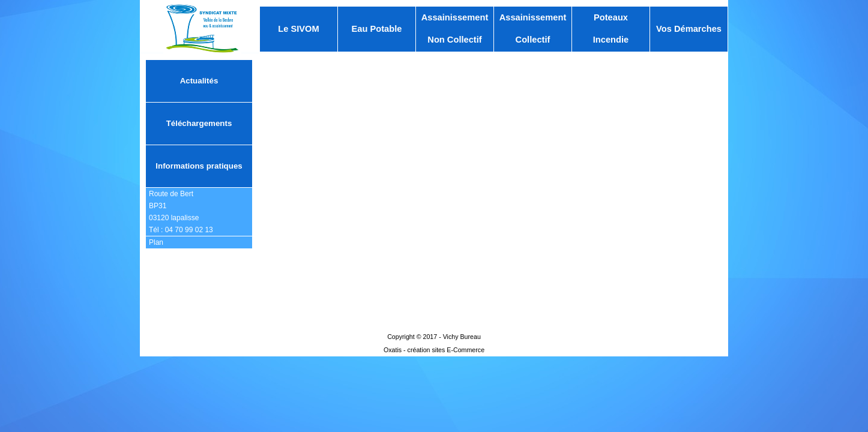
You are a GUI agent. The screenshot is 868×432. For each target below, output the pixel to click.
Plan (156, 242)
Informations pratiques (199, 166)
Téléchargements (199, 123)
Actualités (199, 81)
